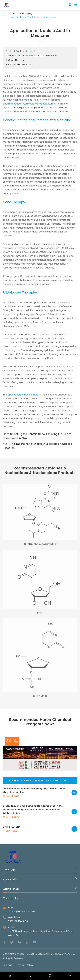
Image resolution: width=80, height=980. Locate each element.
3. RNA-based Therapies (19, 65)
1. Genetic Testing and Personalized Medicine (31, 56)
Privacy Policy (25, 965)
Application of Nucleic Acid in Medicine (34, 17)
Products (9, 870)
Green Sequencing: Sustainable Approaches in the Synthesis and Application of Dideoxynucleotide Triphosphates (33, 810)
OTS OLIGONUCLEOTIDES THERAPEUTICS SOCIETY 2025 (36, 781)
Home (11, 13)
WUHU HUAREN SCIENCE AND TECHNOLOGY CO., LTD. (46, 954)
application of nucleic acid (23, 395)
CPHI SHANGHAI (12, 827)
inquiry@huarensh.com (21, 912)
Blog (30, 13)
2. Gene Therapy (15, 60)
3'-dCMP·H (40, 697)
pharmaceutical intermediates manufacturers (29, 104)
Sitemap (8, 965)
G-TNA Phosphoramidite (40, 545)
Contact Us (11, 898)
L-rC (40, 614)
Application (11, 880)
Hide (30, 51)
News (21, 13)
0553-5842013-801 (18, 921)
